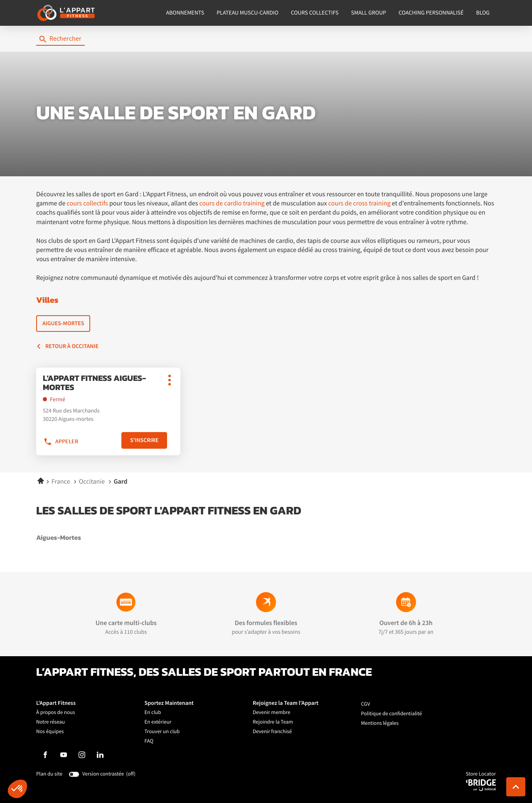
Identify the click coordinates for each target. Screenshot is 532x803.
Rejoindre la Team (273, 722)
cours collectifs (87, 203)
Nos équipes (50, 732)
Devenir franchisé (272, 732)
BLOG (483, 13)
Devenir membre (271, 713)
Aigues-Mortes (63, 323)
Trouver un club (162, 732)
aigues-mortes (86, 538)
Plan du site (49, 774)
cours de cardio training (232, 203)
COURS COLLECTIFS (315, 13)
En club (153, 713)
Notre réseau (50, 722)
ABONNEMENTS (185, 13)
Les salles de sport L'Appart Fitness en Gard (169, 511)
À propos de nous (56, 713)
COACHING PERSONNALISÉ (431, 13)
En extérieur (158, 722)
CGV (366, 704)
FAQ (149, 741)
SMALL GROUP (369, 13)
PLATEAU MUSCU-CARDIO (248, 13)
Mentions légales (380, 723)
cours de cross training (360, 203)
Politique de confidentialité (392, 714)
